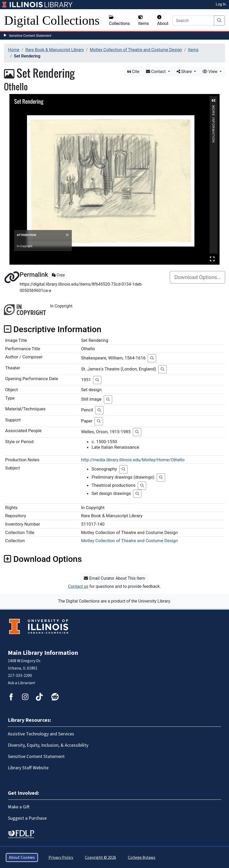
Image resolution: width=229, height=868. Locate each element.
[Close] (67, 235)
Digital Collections (52, 20)
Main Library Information (43, 653)
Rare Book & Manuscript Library (55, 50)
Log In (221, 4)
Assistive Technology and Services (41, 734)
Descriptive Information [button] (53, 329)
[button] (214, 101)
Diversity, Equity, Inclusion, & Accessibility (48, 745)
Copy (58, 275)
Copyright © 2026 (100, 857)
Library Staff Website (28, 768)
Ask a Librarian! (21, 683)
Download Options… (197, 277)
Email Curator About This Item (114, 578)
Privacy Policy (61, 857)
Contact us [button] (78, 586)
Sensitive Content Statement (30, 36)
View (211, 72)
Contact (156, 72)
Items (144, 20)
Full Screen (212, 259)
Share (185, 72)
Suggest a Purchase (27, 818)
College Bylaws (142, 857)
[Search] (193, 20)
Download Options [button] (43, 559)
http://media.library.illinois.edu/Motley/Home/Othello (133, 460)
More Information (213, 108)
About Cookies (22, 857)
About (163, 20)
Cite (133, 72)
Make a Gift (19, 807)
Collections (119, 20)
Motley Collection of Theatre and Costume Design (136, 50)
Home (14, 50)
